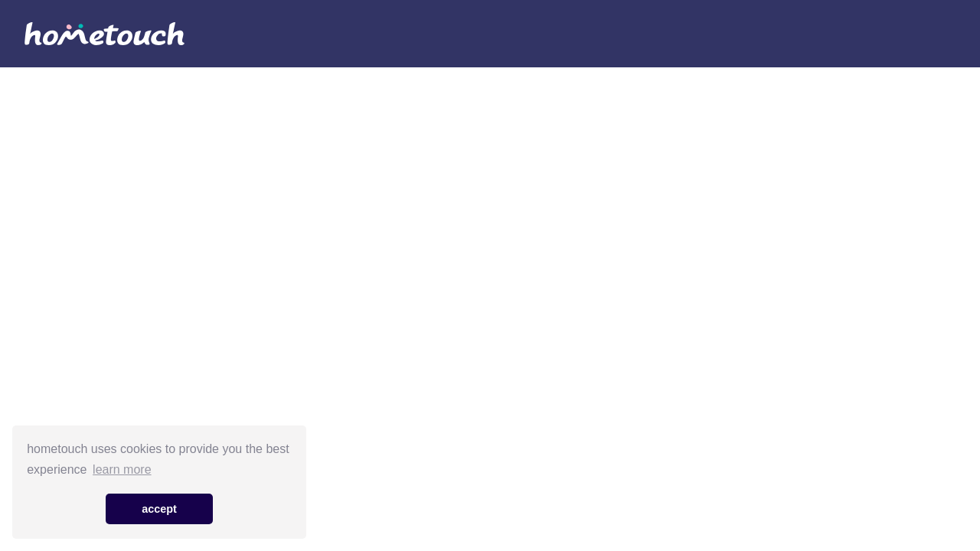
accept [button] (159, 509)
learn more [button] (122, 469)
